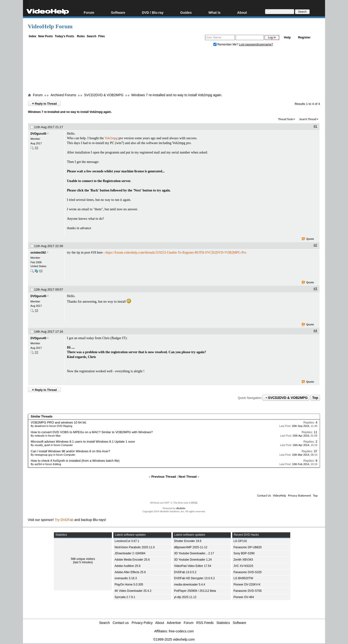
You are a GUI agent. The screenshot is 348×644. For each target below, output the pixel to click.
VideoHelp (279, 495)
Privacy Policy (142, 623)
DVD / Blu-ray (153, 12)
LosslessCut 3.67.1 (127, 541)
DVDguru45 (38, 134)
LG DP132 (240, 541)
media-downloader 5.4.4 (190, 585)
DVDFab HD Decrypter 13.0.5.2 (194, 578)
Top (315, 398)
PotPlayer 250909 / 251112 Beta (195, 591)
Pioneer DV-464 (244, 597)
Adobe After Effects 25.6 (130, 572)
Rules (81, 36)
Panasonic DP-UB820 (248, 547)
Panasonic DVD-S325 (248, 572)
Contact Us (264, 495)
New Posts (46, 36)
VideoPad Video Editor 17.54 (193, 566)
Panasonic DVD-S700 (248, 591)
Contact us (121, 623)
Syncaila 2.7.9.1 (125, 597)
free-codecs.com (181, 631)
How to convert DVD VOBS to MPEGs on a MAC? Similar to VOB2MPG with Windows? (92, 432)
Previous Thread (164, 477)
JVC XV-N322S (243, 566)
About (242, 12)
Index (33, 36)
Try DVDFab (64, 520)
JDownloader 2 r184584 (130, 553)
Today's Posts (64, 36)
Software (118, 12)
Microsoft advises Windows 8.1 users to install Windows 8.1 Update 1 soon (83, 442)
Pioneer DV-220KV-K (247, 585)
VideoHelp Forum (50, 26)
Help (287, 37)
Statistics (223, 623)
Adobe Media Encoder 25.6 (132, 560)
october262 (38, 253)
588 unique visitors (83, 559)
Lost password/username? (256, 44)
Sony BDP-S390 (244, 553)
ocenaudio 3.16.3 (126, 578)
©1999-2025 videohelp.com (174, 639)
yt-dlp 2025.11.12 (185, 597)
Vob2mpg (111, 138)
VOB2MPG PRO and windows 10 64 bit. (59, 422)
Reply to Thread (44, 103)
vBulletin (181, 508)
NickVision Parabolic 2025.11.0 (135, 547)
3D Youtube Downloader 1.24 (193, 560)
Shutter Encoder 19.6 (188, 541)
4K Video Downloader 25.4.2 (133, 591)
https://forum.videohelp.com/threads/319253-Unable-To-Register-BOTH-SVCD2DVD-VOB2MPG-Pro (176, 252)
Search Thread (308, 119)
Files (101, 36)
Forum (89, 12)
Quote (308, 239)
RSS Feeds (205, 623)
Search (92, 36)
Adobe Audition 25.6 (127, 566)
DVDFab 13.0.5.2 (185, 572)
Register (304, 37)
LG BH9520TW (243, 578)
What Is (214, 12)
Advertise (174, 623)
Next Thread (188, 477)
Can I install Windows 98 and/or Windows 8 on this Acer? (70, 451)
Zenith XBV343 (243, 560)
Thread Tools (286, 119)
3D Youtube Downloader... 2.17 (194, 553)
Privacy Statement (300, 495)
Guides (186, 12)
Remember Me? (226, 44)
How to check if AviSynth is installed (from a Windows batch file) (75, 461)
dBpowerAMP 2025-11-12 (191, 547)
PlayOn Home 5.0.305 (129, 585)
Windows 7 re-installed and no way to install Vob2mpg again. (177, 95)
